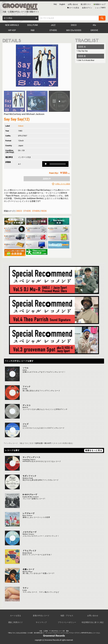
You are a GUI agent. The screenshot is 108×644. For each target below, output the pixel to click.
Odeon (21, 126)
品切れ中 (47, 179)
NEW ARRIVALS (12, 25)
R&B (33, 30)
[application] (55, 164)
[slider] (58, 164)
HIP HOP (12, 30)
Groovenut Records (54, 636)
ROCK (44, 211)
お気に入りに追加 (63, 184)
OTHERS (53, 30)
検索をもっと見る (94, 450)
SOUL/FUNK (33, 25)
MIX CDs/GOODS (74, 30)
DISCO (74, 25)
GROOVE (94, 30)
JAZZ (53, 25)
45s (94, 25)
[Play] (46, 164)
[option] (37, 66)
